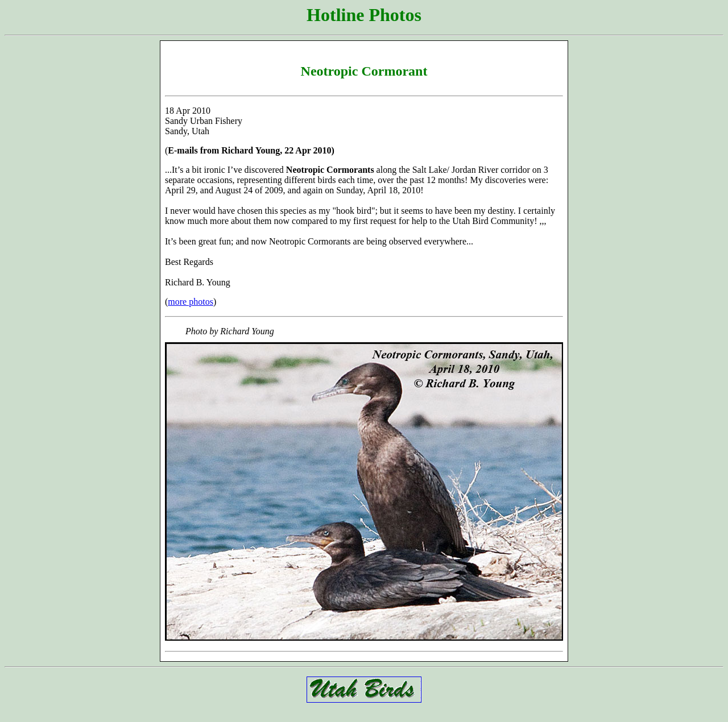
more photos (191, 302)
